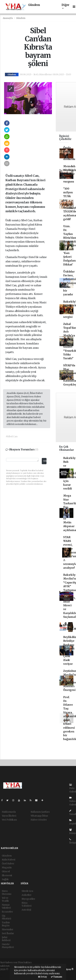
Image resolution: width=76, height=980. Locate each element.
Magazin (7, 867)
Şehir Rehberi (6, 939)
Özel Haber (8, 864)
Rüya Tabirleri (26, 904)
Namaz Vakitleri (6, 906)
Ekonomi (7, 875)
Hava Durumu (7, 892)
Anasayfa (8, 18)
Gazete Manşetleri (8, 946)
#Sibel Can (12, 436)
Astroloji (26, 910)
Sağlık (5, 879)
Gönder (45, 461)
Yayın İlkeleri (9, 816)
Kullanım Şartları (40, 812)
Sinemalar (8, 929)
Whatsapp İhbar (39, 816)
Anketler (26, 895)
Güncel (6, 871)
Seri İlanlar (8, 933)
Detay (43, 977)
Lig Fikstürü (6, 917)
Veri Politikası (9, 820)
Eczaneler (7, 912)
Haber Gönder (39, 820)
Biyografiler (28, 899)
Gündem (34, 5)
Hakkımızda (9, 812)
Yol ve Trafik (5, 899)
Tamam (56, 977)
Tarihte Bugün (6, 924)
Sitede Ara (27, 891)
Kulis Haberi (9, 860)
